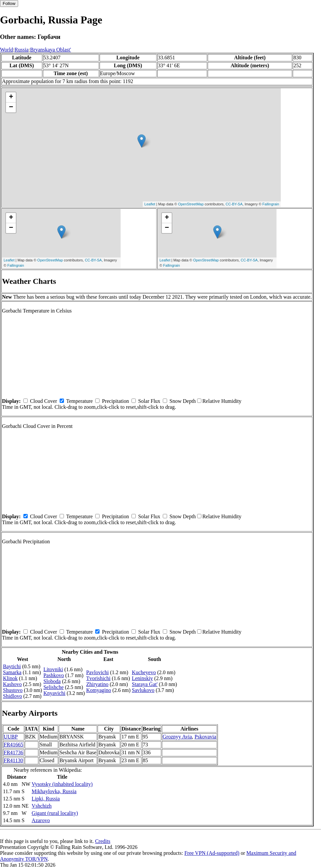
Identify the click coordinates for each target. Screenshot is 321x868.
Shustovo (13, 690)
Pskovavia (205, 737)
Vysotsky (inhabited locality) (62, 784)
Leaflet (150, 204)
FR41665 (14, 745)
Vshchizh (42, 806)
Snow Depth (183, 401)
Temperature (80, 401)
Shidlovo (13, 696)
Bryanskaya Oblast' (50, 50)
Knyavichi (55, 693)
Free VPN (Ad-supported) (212, 853)
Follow (9, 3)
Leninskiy (142, 678)
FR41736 (14, 752)
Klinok (10, 678)
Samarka (12, 672)
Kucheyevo (144, 672)
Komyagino (99, 690)
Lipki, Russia (46, 799)
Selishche (54, 687)
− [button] (11, 107)
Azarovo (41, 820)
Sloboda (52, 681)
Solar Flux (149, 401)
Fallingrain (271, 204)
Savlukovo (143, 690)
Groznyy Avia (177, 737)
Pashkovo (54, 675)
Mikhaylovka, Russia (54, 791)
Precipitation (115, 401)
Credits (102, 841)
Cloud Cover (44, 401)
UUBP (11, 737)
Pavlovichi (97, 672)
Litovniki (53, 669)
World (7, 50)
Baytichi (12, 666)
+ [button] (11, 97)
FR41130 (13, 760)
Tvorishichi (98, 678)
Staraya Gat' (145, 684)
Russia (22, 50)
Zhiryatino (97, 684)
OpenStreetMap (191, 204)
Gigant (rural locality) (55, 813)
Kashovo (12, 684)
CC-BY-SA (234, 204)
